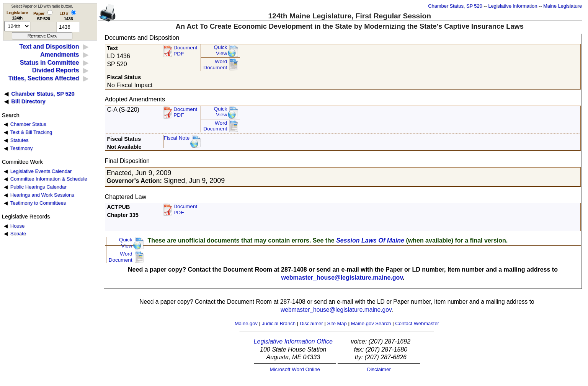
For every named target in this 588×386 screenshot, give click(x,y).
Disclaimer (311, 323)
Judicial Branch (279, 323)
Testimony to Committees (38, 203)
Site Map (337, 323)
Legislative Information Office (293, 341)
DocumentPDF (185, 112)
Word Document (215, 64)
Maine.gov (246, 323)
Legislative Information (513, 6)
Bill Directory (28, 101)
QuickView (221, 50)
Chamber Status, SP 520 (455, 6)
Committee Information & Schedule (49, 179)
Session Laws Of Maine (370, 240)
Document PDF (185, 51)
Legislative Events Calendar (41, 171)
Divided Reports (56, 70)
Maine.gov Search (371, 323)
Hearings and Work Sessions (42, 195)
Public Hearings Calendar (38, 187)
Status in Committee (50, 63)
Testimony (21, 148)
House (17, 226)
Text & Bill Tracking (31, 132)
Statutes (20, 140)
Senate (18, 234)
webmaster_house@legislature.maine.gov (342, 278)
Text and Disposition (49, 46)
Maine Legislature (563, 6)
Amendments (60, 55)
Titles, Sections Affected (43, 78)
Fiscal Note (176, 138)
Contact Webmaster (417, 323)
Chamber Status (28, 124)
